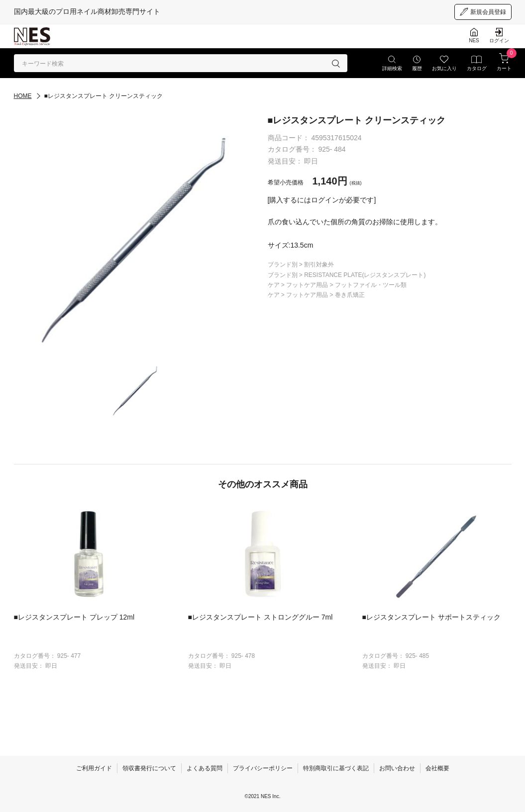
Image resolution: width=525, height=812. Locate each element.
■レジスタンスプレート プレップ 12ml (74, 617)
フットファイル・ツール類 (371, 285)
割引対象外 (319, 265)
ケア (274, 285)
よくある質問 (205, 768)
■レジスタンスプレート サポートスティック (431, 617)
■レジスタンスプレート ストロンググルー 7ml (261, 617)
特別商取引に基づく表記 (336, 768)
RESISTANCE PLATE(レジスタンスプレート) (365, 275)
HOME (23, 96)
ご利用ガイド (94, 768)
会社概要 (437, 768)
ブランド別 (283, 265)
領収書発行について (149, 768)
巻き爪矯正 (350, 295)
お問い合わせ (397, 768)
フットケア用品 (308, 285)
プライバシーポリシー (263, 768)
